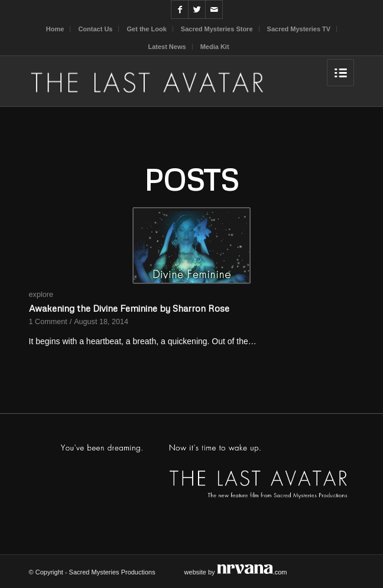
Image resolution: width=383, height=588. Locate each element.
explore (41, 295)
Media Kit (215, 47)
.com (252, 572)
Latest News (167, 47)
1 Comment (48, 322)
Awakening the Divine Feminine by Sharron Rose (129, 308)
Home (55, 29)
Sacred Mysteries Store (217, 29)
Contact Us (95, 29)
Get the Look (147, 29)
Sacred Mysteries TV (299, 29)
